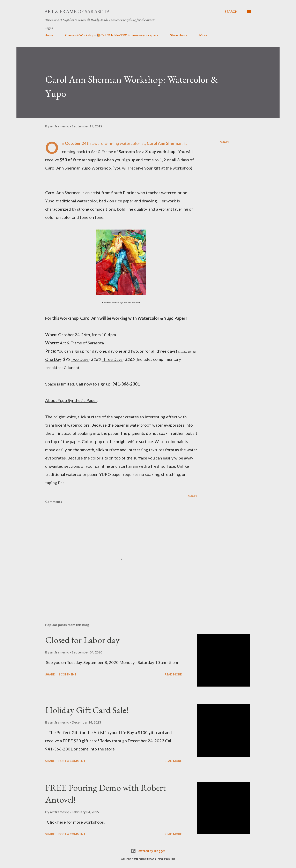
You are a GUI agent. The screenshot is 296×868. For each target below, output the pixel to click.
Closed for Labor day (82, 640)
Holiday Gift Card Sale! (87, 710)
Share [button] (225, 142)
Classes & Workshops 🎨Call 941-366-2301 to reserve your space (112, 35)
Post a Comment (72, 761)
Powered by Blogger (148, 851)
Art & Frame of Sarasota (77, 11)
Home (49, 35)
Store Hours (179, 35)
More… (204, 35)
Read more (173, 674)
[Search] (231, 12)
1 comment (67, 674)
